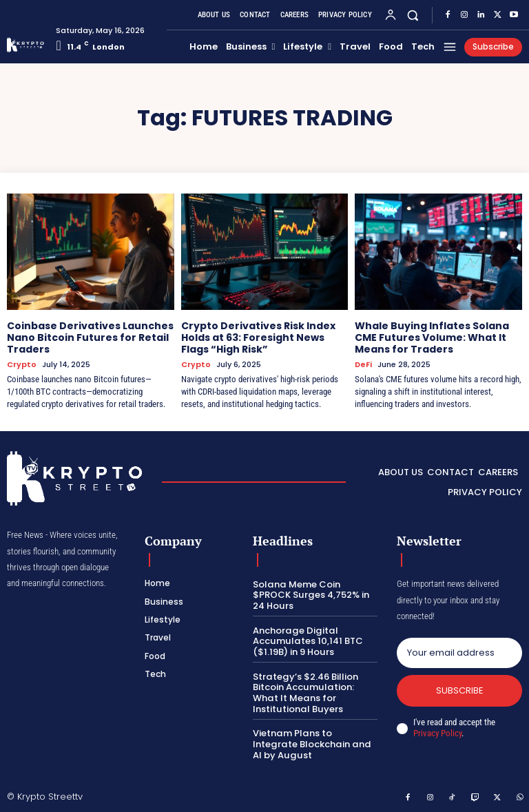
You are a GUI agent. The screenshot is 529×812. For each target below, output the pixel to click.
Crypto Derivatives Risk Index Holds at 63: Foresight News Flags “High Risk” (258, 337)
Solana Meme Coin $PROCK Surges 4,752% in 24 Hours (310, 594)
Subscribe (460, 690)
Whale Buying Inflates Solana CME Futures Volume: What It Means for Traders (432, 337)
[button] (413, 15)
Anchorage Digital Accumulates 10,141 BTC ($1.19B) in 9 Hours (307, 641)
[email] (459, 652)
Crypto (22, 365)
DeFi (363, 365)
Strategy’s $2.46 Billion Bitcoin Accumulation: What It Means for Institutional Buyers (305, 692)
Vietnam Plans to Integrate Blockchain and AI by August (314, 743)
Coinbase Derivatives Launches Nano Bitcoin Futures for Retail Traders (90, 337)
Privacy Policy (437, 733)
